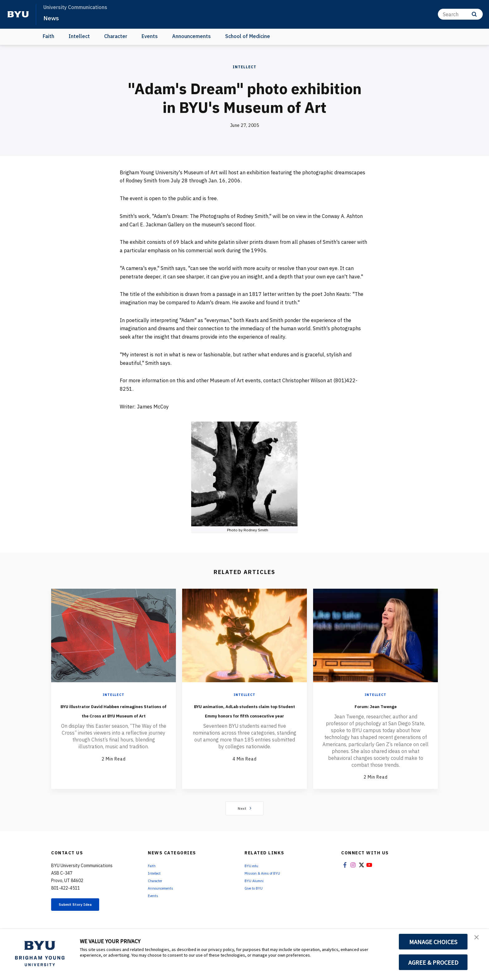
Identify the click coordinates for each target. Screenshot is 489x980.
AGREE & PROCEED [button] (433, 962)
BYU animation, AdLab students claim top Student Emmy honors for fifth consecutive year (244, 719)
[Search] (460, 14)
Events (150, 36)
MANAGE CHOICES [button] (433, 942)
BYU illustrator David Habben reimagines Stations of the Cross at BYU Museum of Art (114, 715)
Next (245, 809)
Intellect (79, 36)
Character (116, 36)
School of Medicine (248, 36)
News (53, 17)
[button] (479, 940)
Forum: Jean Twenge (375, 705)
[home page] (18, 14)
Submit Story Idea (83, 906)
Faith (48, 36)
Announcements (191, 36)
